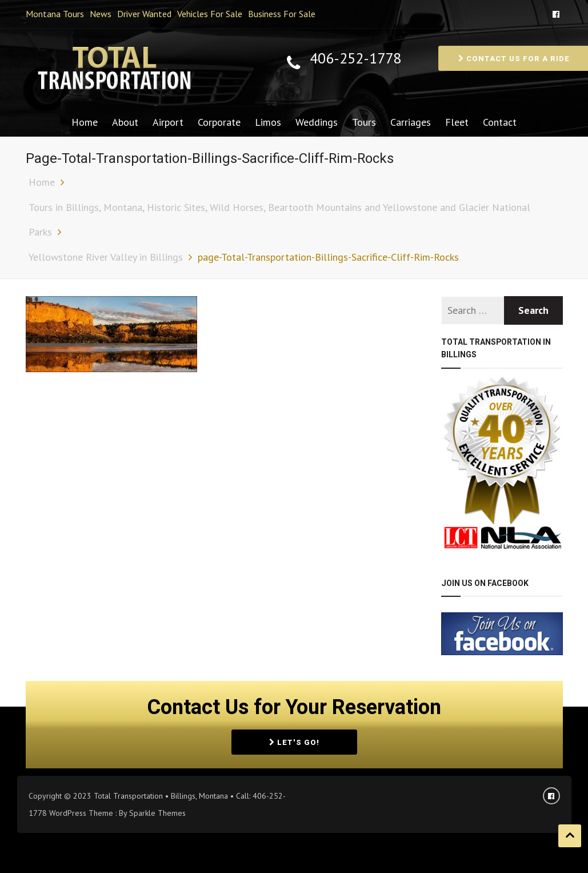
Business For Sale (282, 14)
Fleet (457, 122)
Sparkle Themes (157, 813)
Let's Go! (294, 742)
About (125, 122)
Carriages (411, 122)
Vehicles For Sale (210, 14)
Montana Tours (55, 14)
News (101, 14)
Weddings (317, 122)
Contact (500, 122)
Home (85, 122)
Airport (168, 122)
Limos (268, 122)
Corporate (219, 122)
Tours (364, 122)
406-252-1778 (355, 59)
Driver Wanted (144, 14)
